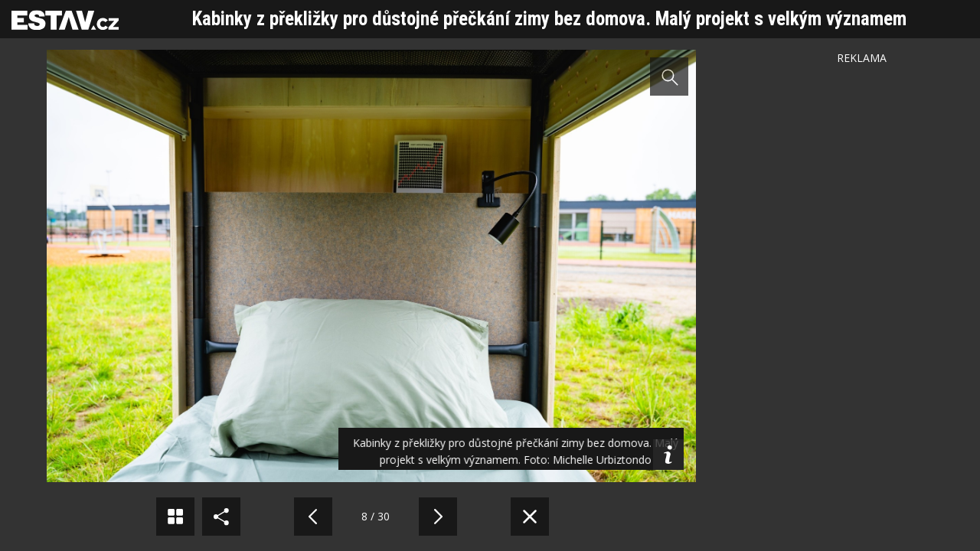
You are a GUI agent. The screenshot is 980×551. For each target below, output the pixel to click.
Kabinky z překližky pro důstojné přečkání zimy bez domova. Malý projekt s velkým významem (549, 19)
